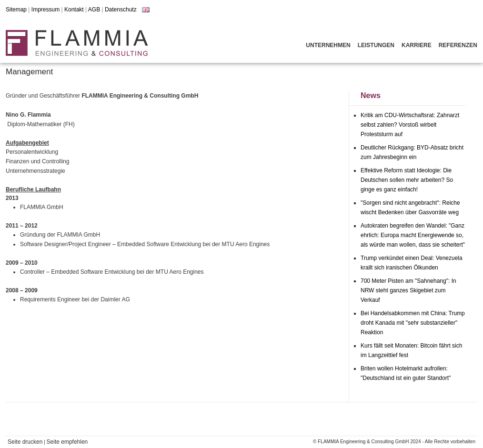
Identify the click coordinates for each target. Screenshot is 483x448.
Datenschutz (121, 10)
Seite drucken (25, 442)
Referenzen (458, 45)
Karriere (417, 45)
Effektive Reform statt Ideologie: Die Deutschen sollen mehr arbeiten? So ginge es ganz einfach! (407, 180)
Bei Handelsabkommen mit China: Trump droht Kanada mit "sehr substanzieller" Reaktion (413, 323)
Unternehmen (328, 45)
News (371, 95)
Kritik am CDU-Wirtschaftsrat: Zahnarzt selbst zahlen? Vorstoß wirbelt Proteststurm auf (410, 125)
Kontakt (74, 10)
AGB (94, 10)
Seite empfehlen (67, 442)
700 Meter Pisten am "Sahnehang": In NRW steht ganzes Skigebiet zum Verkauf (408, 290)
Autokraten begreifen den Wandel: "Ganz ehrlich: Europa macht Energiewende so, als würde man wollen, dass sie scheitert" (413, 235)
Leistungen (376, 45)
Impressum (45, 10)
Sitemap (16, 10)
